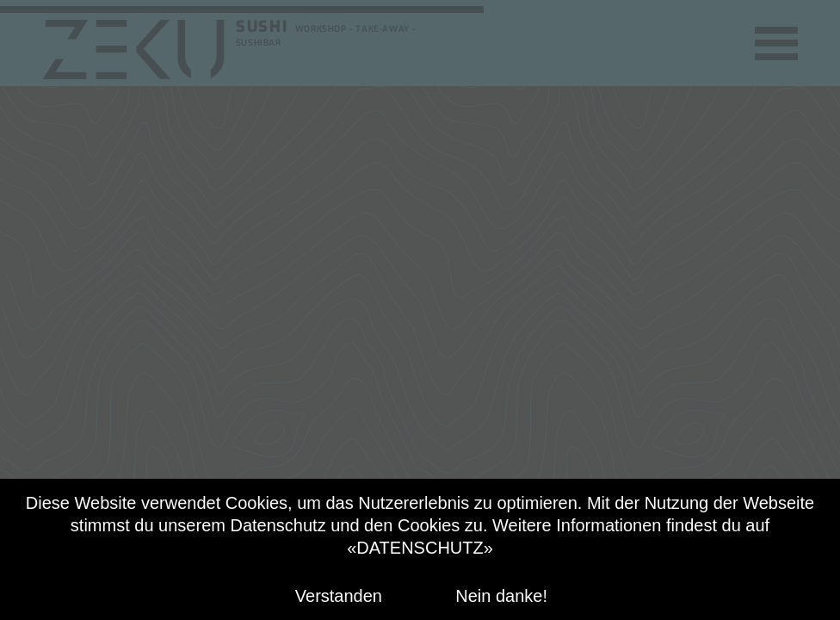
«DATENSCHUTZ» (420, 548)
